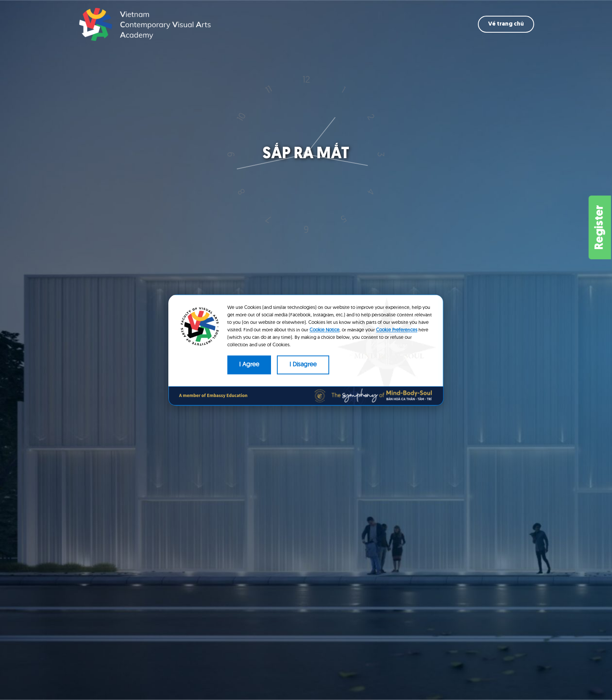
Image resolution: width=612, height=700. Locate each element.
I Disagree (303, 365)
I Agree (249, 365)
